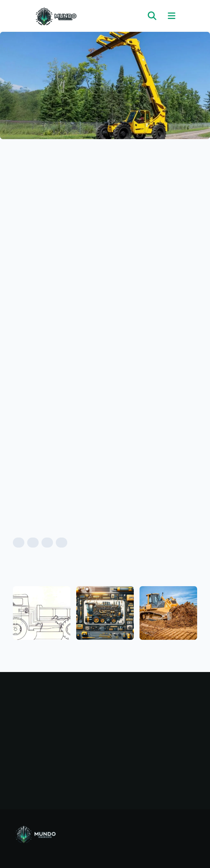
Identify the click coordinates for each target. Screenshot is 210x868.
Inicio (60, 701)
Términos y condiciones (60, 763)
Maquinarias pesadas (151, 701)
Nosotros (60, 736)
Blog (60, 710)
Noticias (60, 727)
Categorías (60, 719)
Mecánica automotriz (151, 710)
